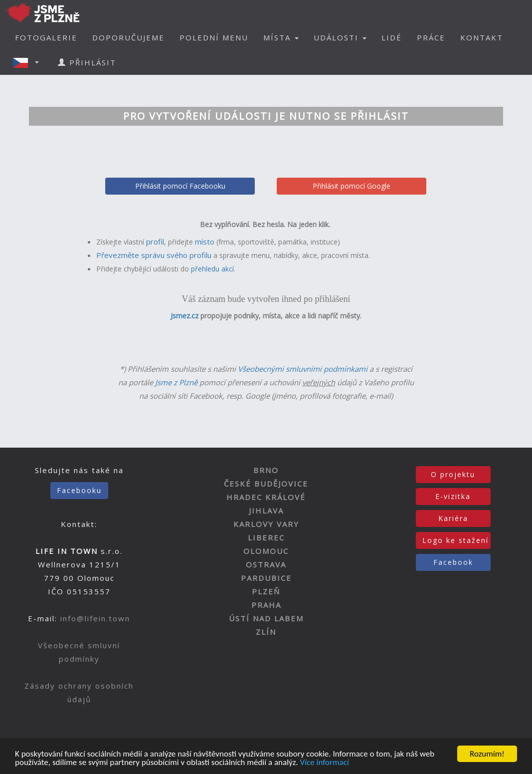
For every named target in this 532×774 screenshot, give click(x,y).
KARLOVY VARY (266, 524)
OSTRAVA (266, 564)
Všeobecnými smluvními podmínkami (303, 369)
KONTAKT (482, 37)
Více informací (324, 763)
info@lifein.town (95, 618)
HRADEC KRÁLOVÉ (266, 497)
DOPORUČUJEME (128, 37)
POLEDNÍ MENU (214, 37)
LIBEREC (266, 537)
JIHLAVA (266, 511)
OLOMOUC (266, 551)
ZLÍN (266, 632)
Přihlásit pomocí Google (352, 186)
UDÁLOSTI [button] (340, 37)
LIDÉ (392, 37)
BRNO (266, 470)
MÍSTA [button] (281, 37)
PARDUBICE (266, 578)
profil (155, 242)
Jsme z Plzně (176, 382)
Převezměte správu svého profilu (154, 255)
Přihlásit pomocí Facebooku (180, 186)
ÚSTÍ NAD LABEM (266, 618)
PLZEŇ (266, 591)
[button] (29, 62)
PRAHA (266, 605)
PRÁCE (431, 37)
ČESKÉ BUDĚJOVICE (266, 484)
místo (205, 242)
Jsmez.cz (184, 316)
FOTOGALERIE (46, 37)
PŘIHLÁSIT (87, 62)
